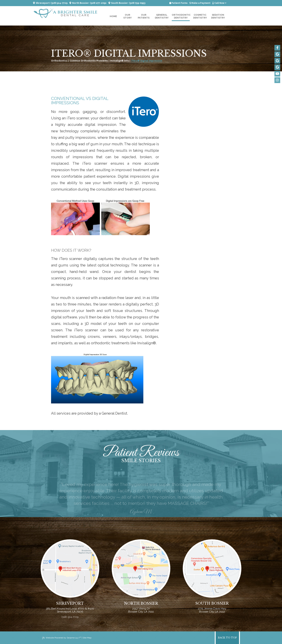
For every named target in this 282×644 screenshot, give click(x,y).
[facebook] (277, 48)
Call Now (219, 3)
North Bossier (79, 3)
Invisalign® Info (120, 61)
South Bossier (118, 3)
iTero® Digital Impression (147, 61)
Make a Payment (200, 3)
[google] (277, 54)
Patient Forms (178, 3)
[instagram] (277, 80)
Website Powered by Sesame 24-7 (62, 638)
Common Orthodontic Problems (89, 61)
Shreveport (41, 3)
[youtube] (277, 74)
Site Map (87, 638)
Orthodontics (59, 61)
